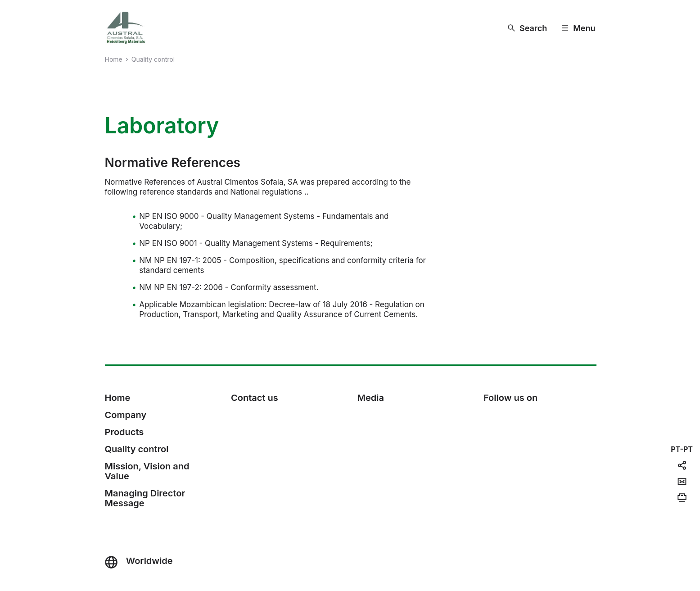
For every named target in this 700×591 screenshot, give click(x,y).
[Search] (527, 28)
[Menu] (578, 28)
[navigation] (682, 449)
